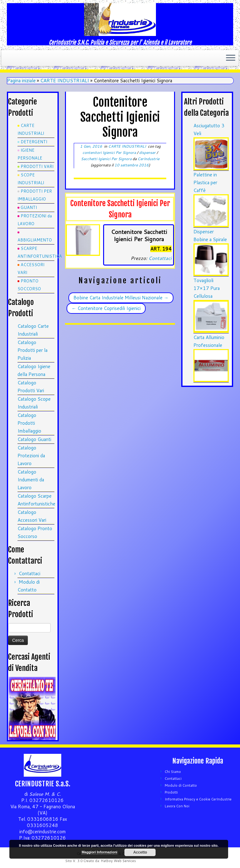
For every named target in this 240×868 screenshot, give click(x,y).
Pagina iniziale (21, 81)
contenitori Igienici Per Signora (110, 152)
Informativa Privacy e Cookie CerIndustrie (198, 799)
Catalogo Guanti (34, 439)
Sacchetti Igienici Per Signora (107, 159)
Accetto (140, 852)
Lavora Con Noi (177, 806)
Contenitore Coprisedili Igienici (106, 308)
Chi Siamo (173, 772)
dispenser (148, 152)
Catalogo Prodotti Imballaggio (29, 423)
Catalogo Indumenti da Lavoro (31, 480)
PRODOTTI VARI (37, 166)
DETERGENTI (34, 142)
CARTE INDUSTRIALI (65, 81)
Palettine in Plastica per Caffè (205, 183)
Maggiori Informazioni (99, 852)
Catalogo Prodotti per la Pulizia (32, 350)
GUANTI (29, 207)
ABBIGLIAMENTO (35, 240)
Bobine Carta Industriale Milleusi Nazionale (121, 298)
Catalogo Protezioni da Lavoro (31, 456)
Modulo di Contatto (181, 785)
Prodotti (171, 792)
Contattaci (30, 574)
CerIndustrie (148, 159)
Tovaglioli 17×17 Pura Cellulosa (207, 288)
